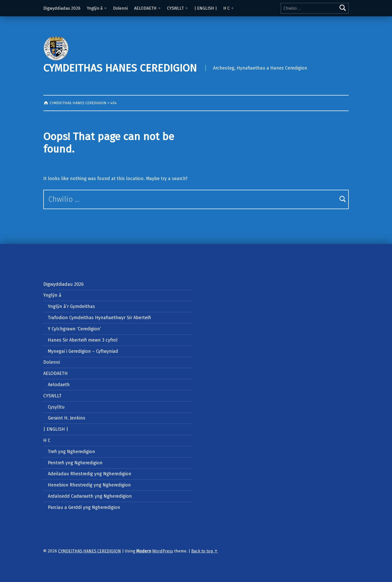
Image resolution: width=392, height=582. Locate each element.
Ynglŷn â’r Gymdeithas (71, 306)
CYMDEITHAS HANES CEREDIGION (120, 68)
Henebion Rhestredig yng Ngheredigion (89, 485)
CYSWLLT (175, 8)
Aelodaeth (59, 385)
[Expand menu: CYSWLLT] (187, 8)
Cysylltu (56, 407)
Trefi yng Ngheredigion (72, 452)
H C (226, 8)
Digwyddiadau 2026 (62, 8)
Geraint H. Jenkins (67, 418)
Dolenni (120, 8)
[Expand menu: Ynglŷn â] (105, 8)
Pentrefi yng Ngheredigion (75, 463)
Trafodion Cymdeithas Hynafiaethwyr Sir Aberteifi (99, 318)
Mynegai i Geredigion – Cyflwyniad (83, 351)
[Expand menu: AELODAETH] (159, 8)
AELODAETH (145, 8)
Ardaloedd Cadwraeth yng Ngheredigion (90, 496)
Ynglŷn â (95, 8)
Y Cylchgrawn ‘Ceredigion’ (74, 329)
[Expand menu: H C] (232, 8)
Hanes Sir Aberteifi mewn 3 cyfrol (83, 340)
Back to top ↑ (205, 551)
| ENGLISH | (206, 8)
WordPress (163, 551)
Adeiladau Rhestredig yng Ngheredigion (90, 474)
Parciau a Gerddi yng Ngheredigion (84, 507)
